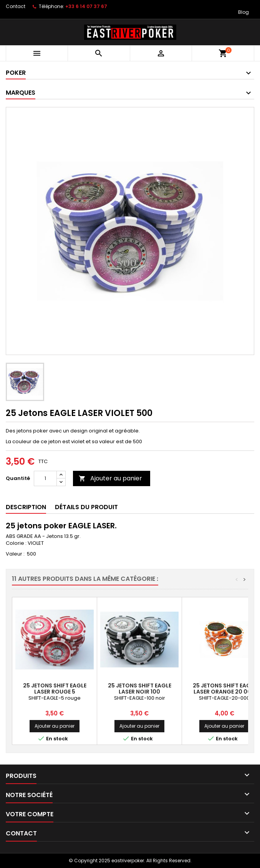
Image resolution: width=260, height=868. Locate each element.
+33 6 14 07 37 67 (86, 6)
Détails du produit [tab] (86, 507)
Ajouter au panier (110, 478)
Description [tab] (26, 507)
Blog (243, 12)
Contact (16, 6)
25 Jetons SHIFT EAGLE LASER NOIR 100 (140, 689)
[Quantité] (45, 478)
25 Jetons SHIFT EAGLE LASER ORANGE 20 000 (224, 689)
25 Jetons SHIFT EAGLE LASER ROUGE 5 (55, 689)
